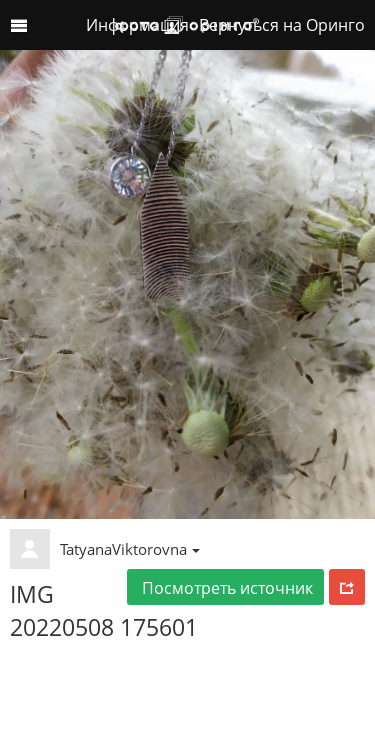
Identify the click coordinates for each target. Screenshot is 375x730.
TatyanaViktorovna (130, 549)
